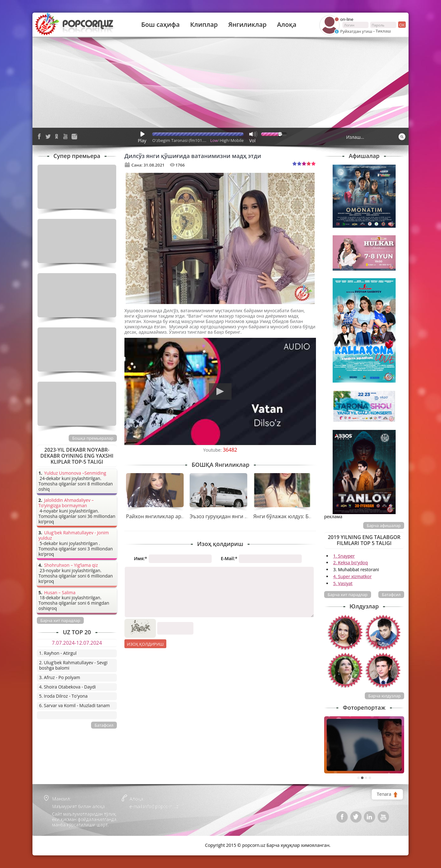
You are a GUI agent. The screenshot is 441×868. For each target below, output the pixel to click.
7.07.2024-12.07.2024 (77, 643)
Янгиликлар (247, 25)
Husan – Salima (60, 593)
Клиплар (204, 25)
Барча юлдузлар (384, 696)
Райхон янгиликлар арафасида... (166, 516)
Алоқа (287, 25)
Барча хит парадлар (348, 595)
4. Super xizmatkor (352, 576)
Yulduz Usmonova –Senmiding (75, 473)
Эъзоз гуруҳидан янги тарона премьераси (241, 516)
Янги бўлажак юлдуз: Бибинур (290, 516)
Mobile (237, 140)
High (224, 140)
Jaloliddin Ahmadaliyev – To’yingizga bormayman (66, 503)
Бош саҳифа (160, 25)
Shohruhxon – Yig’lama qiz (71, 565)
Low (214, 140)
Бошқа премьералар (93, 438)
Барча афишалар (384, 525)
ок (401, 25)
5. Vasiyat (343, 583)
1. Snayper (344, 556)
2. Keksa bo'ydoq (351, 563)
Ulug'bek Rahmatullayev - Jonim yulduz (74, 536)
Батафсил (391, 595)
